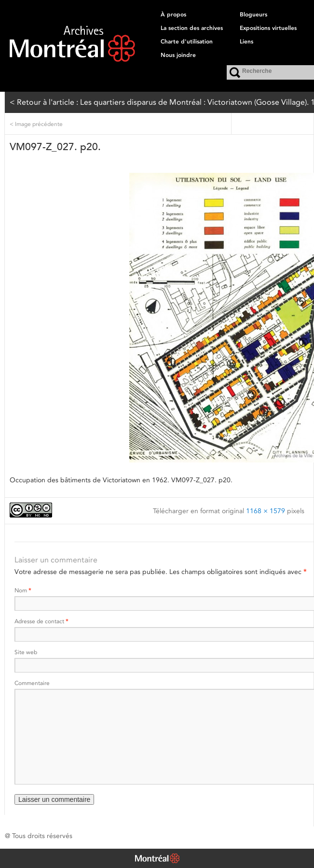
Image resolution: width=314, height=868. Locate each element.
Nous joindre (178, 55)
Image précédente (36, 124)
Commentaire (32, 683)
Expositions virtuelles (268, 28)
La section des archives (192, 28)
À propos (173, 14)
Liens (246, 42)
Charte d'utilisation (187, 42)
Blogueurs (253, 14)
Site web (26, 652)
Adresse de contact (41, 621)
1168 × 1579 (266, 511)
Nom (23, 590)
